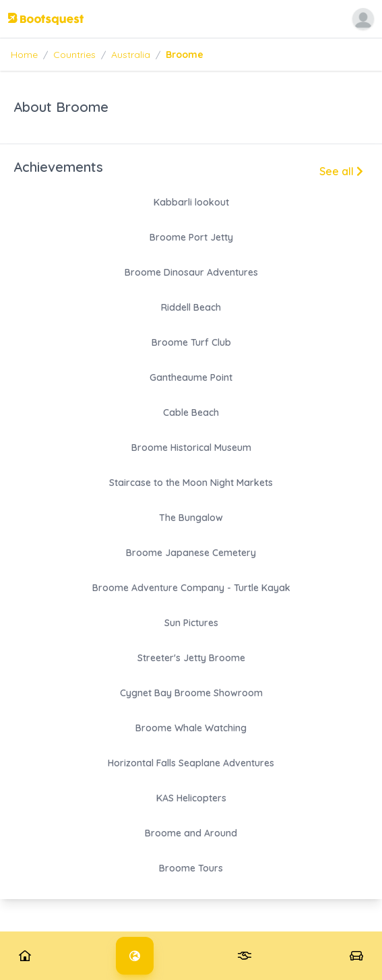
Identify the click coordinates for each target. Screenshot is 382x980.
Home (24, 55)
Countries (74, 55)
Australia (131, 55)
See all (341, 171)
